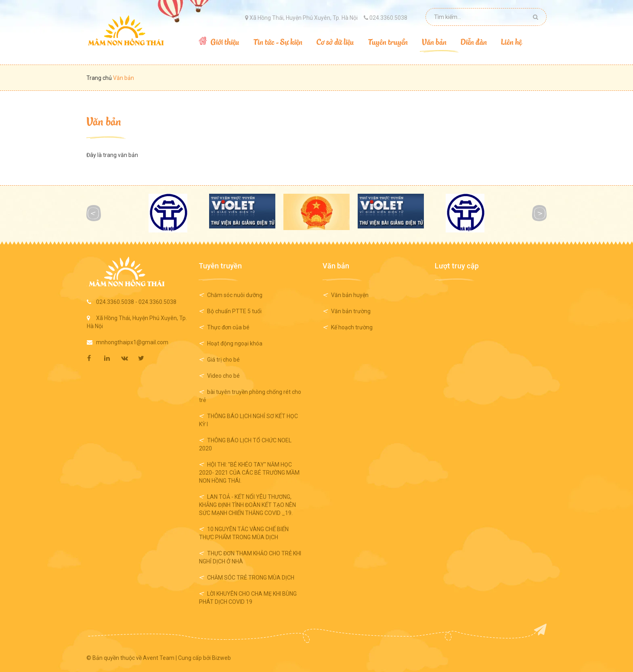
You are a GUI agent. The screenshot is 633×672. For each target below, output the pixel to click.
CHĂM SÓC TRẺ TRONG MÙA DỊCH (251, 578)
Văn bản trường (351, 311)
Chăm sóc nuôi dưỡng (235, 295)
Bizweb (221, 658)
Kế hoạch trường (352, 327)
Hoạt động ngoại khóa (235, 343)
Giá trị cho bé (223, 360)
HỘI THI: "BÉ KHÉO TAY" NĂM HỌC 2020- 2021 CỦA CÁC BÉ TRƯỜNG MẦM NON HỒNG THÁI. (249, 473)
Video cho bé (223, 376)
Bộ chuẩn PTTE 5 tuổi (234, 311)
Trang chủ (100, 78)
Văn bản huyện (350, 295)
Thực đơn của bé (228, 327)
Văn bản (104, 121)
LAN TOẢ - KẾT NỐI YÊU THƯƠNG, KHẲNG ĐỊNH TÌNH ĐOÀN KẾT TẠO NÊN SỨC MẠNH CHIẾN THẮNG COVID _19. (247, 505)
